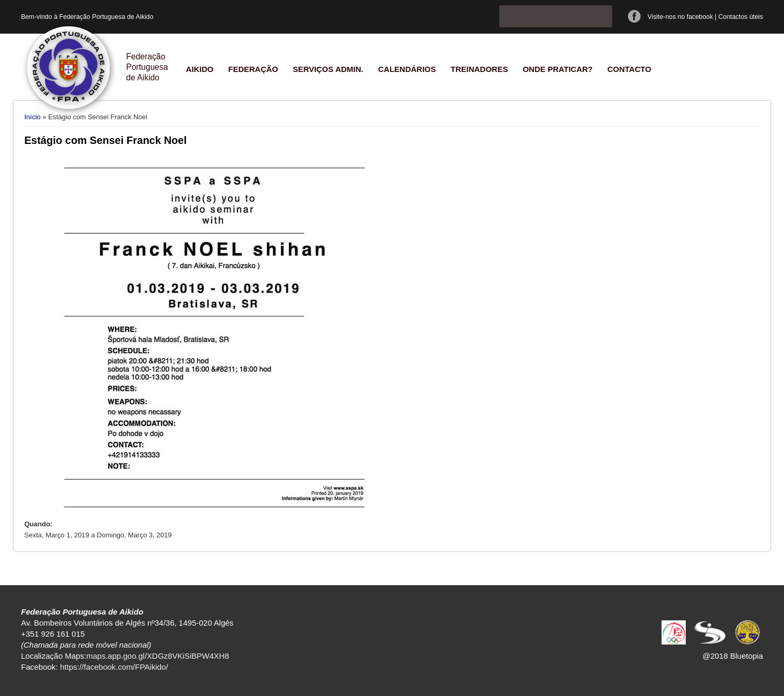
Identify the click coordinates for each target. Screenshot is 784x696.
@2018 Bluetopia (733, 656)
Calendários (407, 69)
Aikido (200, 69)
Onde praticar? (558, 69)
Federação (253, 69)
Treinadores (479, 69)
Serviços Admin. (328, 69)
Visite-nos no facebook (680, 17)
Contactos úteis (741, 17)
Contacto (630, 69)
